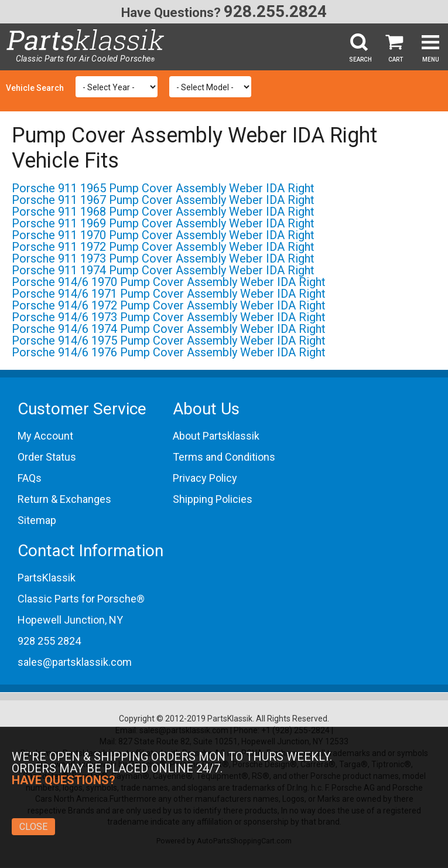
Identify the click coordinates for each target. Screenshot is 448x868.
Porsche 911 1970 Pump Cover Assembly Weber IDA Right (163, 235)
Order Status (47, 457)
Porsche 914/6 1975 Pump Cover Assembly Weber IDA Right (169, 341)
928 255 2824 (49, 641)
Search (360, 59)
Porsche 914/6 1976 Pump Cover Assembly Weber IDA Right (169, 352)
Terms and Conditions (224, 457)
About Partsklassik (216, 436)
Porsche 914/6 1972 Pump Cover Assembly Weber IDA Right (169, 305)
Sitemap (37, 520)
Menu (431, 59)
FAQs (30, 478)
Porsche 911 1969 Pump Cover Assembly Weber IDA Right (163, 223)
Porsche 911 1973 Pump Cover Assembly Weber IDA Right (163, 258)
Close (33, 827)
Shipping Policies (213, 499)
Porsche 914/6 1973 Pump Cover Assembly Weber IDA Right (169, 317)
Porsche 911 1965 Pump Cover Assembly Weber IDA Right (163, 188)
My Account (45, 436)
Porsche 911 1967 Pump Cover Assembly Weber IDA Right (163, 200)
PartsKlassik (47, 578)
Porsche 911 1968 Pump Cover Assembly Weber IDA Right (163, 212)
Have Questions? (171, 13)
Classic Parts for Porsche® (81, 599)
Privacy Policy (205, 478)
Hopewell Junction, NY (70, 620)
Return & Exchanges (64, 499)
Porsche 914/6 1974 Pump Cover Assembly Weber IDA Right (169, 329)
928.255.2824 (275, 11)
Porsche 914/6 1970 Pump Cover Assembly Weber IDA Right (169, 282)
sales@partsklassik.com (75, 662)
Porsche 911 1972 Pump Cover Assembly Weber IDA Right (163, 247)
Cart (396, 59)
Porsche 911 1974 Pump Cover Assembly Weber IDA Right (163, 270)
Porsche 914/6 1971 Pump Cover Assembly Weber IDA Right (169, 294)
